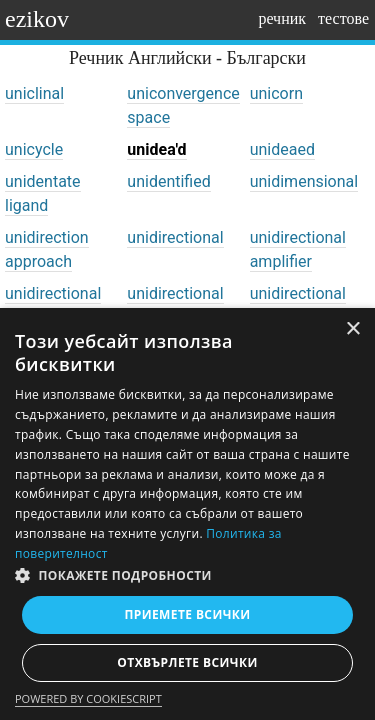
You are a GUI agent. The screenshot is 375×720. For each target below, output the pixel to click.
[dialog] (187, 514)
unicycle (34, 149)
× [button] (352, 329)
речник (282, 18)
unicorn (276, 93)
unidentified (168, 181)
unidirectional (175, 237)
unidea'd (156, 149)
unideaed (282, 149)
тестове (343, 18)
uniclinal (34, 93)
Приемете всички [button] (187, 614)
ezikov (37, 19)
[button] (187, 576)
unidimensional (304, 181)
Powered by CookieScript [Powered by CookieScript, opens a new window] (88, 698)
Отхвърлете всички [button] (187, 662)
